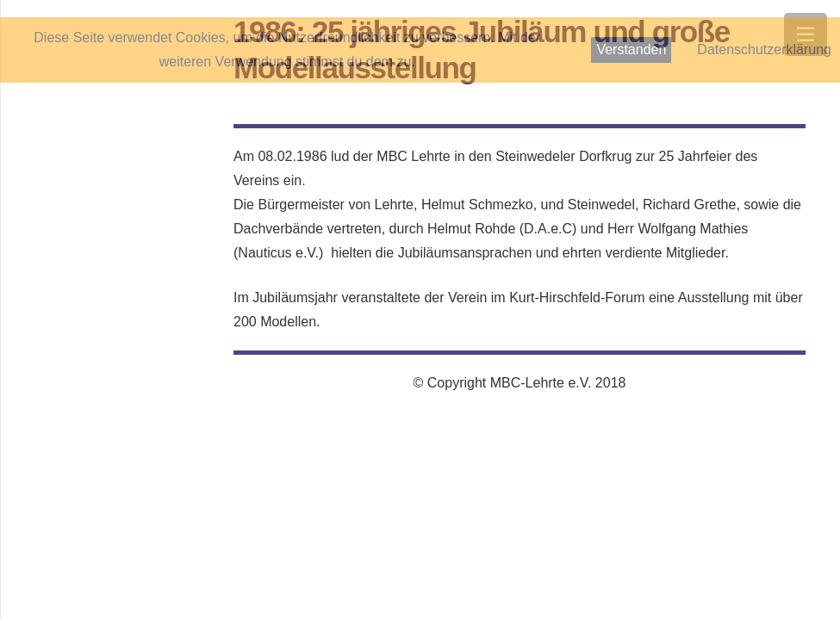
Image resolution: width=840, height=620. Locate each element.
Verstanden (631, 50)
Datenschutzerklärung (764, 50)
